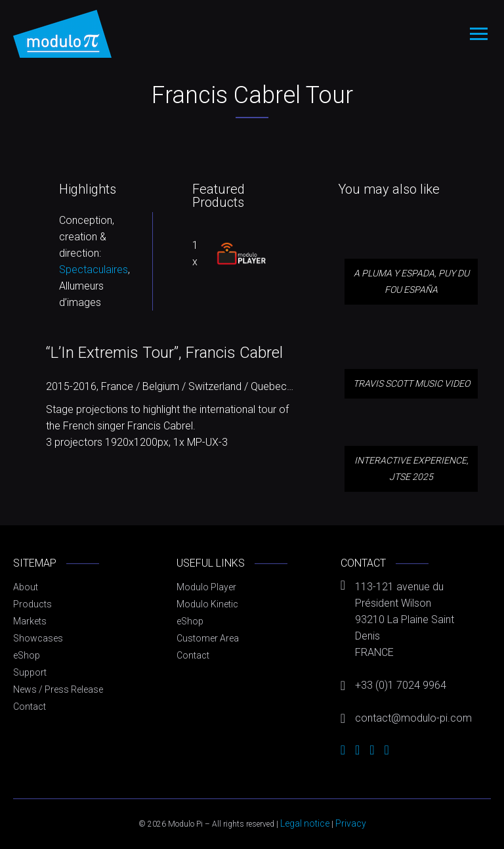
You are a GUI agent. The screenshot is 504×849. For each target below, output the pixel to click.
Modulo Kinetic (207, 604)
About (26, 587)
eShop (27, 655)
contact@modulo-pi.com (413, 718)
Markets (30, 621)
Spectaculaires (94, 270)
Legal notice (305, 823)
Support (30, 672)
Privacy (351, 823)
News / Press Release (58, 689)
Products (32, 604)
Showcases (38, 638)
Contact (30, 707)
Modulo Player (206, 587)
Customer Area (208, 638)
